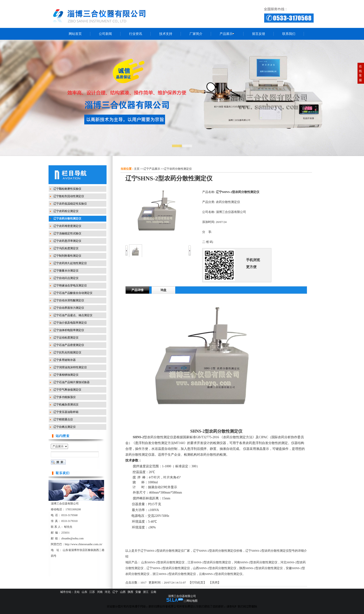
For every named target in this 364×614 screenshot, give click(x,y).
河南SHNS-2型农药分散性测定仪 (256, 562)
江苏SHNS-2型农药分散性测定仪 (209, 562)
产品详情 (137, 290)
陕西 (130, 592)
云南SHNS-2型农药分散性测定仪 (221, 574)
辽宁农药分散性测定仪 (178, 169)
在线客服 (360, 73)
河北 (107, 592)
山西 (123, 592)
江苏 (92, 592)
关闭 (215, 582)
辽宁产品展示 (152, 169)
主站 (77, 592)
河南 (100, 592)
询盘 (163, 290)
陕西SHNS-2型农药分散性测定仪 (261, 568)
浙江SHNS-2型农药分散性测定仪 (174, 574)
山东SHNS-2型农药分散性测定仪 (163, 562)
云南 (153, 592)
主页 (137, 169)
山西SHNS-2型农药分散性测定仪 (215, 568)
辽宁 (115, 592)
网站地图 (192, 601)
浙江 (146, 592)
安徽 (138, 592)
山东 (84, 592)
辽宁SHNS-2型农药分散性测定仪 (168, 568)
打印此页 (197, 582)
